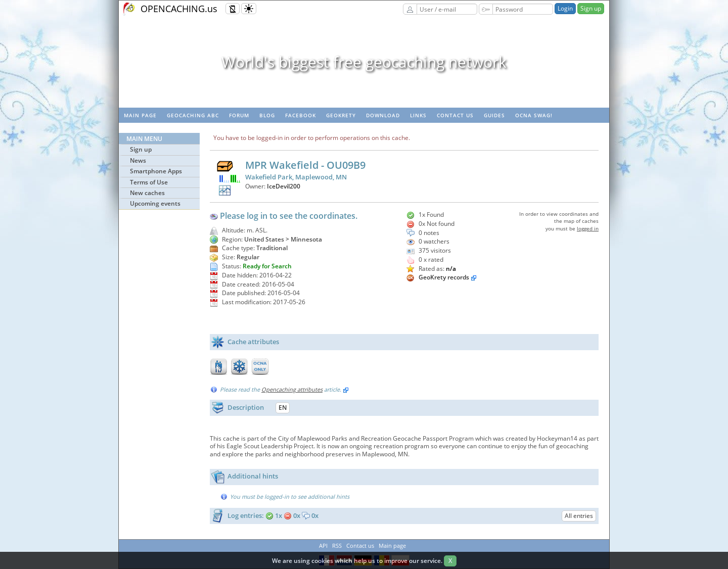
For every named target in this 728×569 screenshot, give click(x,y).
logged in (588, 228)
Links (418, 115)
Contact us (455, 115)
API (323, 546)
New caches (147, 193)
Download (383, 115)
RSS (337, 546)
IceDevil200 (284, 186)
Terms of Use (149, 182)
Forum (239, 115)
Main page (140, 115)
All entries (579, 516)
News (138, 160)
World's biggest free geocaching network (364, 62)
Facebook (301, 115)
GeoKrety (341, 115)
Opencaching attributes (292, 389)
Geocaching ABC (193, 115)
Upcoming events (155, 203)
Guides (494, 115)
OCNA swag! (534, 115)
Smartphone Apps (156, 171)
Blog (267, 115)
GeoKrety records (444, 277)
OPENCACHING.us (179, 9)
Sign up (591, 8)
